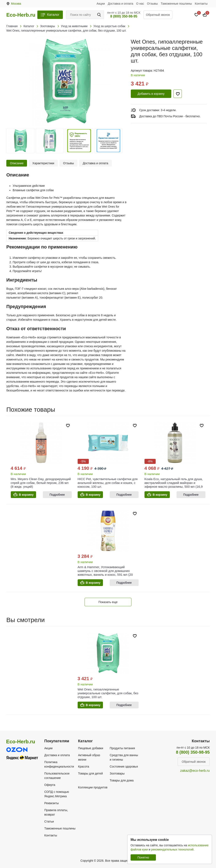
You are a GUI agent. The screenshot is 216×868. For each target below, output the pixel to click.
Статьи (49, 821)
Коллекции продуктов (93, 787)
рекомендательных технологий (172, 849)
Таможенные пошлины (176, 4)
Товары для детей (90, 773)
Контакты (201, 4)
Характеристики (43, 163)
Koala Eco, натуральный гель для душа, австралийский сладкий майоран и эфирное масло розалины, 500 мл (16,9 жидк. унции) (174, 485)
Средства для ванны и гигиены (124, 757)
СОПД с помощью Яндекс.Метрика (57, 794)
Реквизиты (52, 803)
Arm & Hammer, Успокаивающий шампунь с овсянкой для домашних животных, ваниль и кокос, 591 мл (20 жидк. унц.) (105, 573)
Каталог (53, 15)
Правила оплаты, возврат (56, 812)
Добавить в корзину (151, 94)
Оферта (50, 785)
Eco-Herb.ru (21, 15)
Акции (101, 4)
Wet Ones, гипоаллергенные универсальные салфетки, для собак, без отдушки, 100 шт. (108, 693)
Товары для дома (122, 780)
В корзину (26, 495)
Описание (17, 163)
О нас (140, 4)
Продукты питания (122, 748)
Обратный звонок (158, 15)
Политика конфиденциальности (59, 764)
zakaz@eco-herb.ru (195, 771)
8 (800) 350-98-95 (124, 16)
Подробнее (57, 495)
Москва (16, 4)
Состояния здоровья (124, 767)
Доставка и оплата (121, 4)
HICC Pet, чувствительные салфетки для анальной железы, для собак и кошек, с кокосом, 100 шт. (108, 483)
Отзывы (152, 4)
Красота (84, 767)
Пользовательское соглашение (57, 776)
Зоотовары (117, 773)
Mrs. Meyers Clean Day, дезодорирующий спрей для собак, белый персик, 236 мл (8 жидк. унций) (41, 483)
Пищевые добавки (91, 748)
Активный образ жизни (89, 757)
